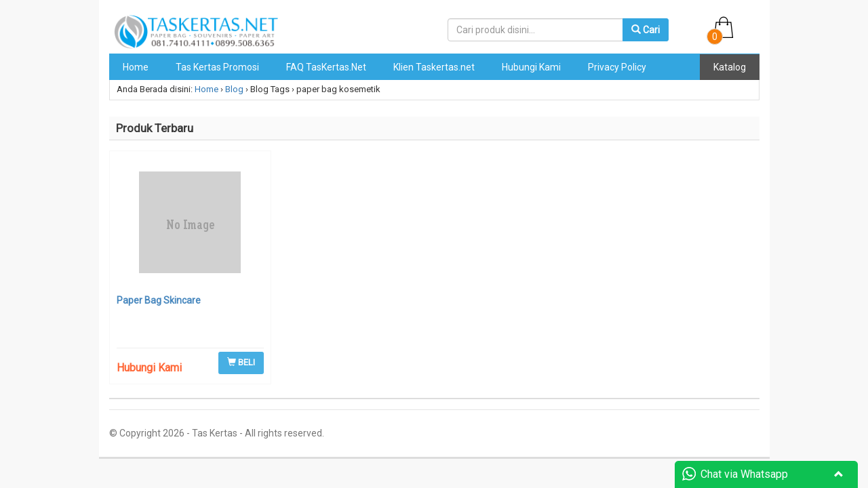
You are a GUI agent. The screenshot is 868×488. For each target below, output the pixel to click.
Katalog (730, 67)
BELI (241, 362)
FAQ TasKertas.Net (326, 67)
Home (136, 67)
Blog (234, 89)
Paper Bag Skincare (159, 300)
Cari (646, 30)
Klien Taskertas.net (434, 67)
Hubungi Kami (531, 67)
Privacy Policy (617, 67)
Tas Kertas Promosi (217, 67)
